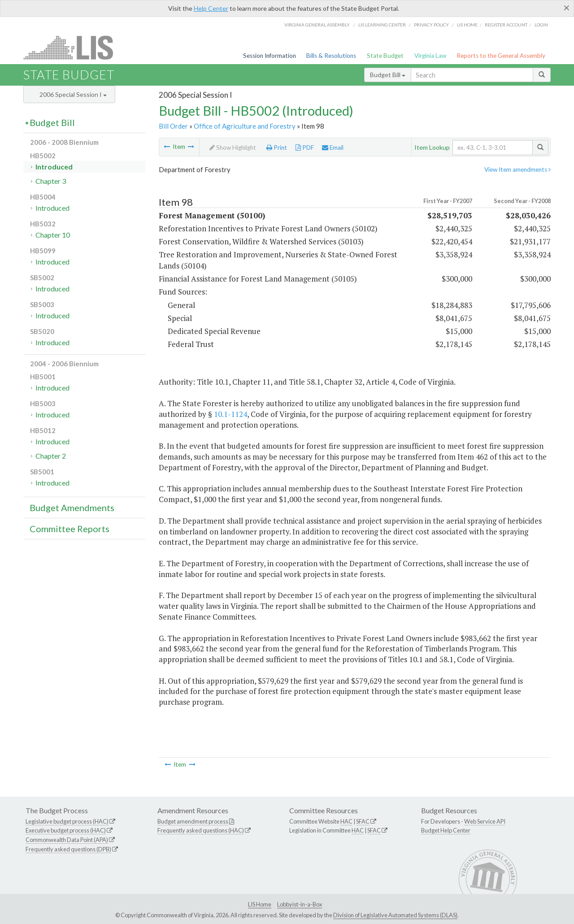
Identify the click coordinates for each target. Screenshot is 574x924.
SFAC (363, 821)
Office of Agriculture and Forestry (245, 126)
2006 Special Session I (73, 94)
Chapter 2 (51, 456)
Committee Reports (70, 529)
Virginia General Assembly (317, 25)
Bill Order (173, 126)
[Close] (567, 8)
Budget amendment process (193, 821)
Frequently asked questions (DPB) (68, 849)
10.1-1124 (230, 414)
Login (541, 25)
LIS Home (260, 904)
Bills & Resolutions (331, 56)
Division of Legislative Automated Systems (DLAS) (395, 915)
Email (333, 147)
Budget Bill (388, 75)
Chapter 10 (53, 235)
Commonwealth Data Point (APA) (67, 840)
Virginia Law (430, 56)
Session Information (270, 56)
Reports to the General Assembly (501, 56)
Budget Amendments (72, 508)
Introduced (54, 167)
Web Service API (485, 821)
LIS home (467, 25)
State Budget (385, 56)
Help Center (211, 8)
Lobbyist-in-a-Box (300, 904)
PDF (305, 147)
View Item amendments (517, 169)
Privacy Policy (431, 25)
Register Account (506, 25)
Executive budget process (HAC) (66, 830)
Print (277, 147)
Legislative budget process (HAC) (67, 821)
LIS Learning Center (382, 25)
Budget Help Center (446, 830)
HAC (346, 821)
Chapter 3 (51, 181)
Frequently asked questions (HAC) (201, 830)
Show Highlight (233, 147)
